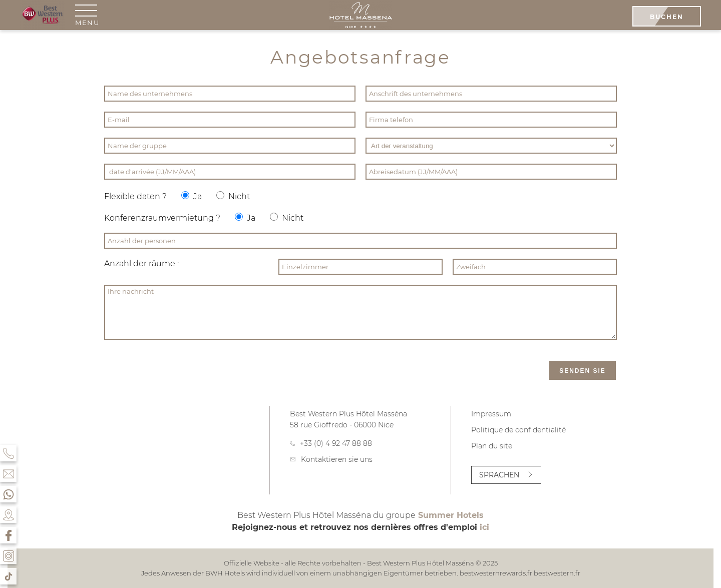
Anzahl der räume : (141, 263)
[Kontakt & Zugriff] (8, 474)
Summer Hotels (451, 515)
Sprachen (506, 475)
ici (484, 527)
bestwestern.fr (557, 573)
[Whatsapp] (8, 494)
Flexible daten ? (135, 196)
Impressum (491, 414)
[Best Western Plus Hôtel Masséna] (360, 16)
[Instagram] (8, 556)
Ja (192, 196)
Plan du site (492, 446)
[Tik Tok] (8, 576)
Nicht (233, 196)
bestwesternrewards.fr (496, 573)
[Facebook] (8, 535)
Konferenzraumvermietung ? (162, 218)
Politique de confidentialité (518, 430)
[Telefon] (8, 453)
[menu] (87, 15)
